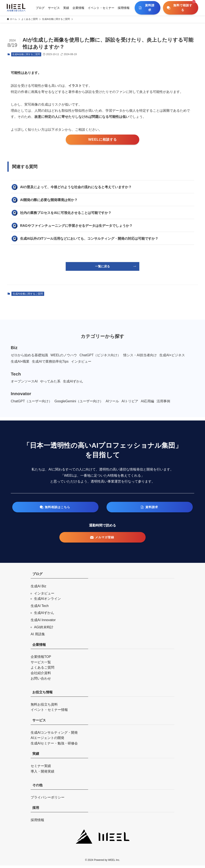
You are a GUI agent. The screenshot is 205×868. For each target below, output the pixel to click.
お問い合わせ (41, 681)
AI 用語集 (38, 637)
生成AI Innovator (43, 622)
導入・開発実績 (42, 774)
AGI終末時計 (44, 629)
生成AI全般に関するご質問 (26, 54)
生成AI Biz (38, 589)
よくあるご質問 (42, 670)
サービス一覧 (41, 665)
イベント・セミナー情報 (49, 712)
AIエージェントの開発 (47, 740)
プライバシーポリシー (48, 800)
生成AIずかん (44, 615)
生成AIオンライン (47, 601)
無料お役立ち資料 (44, 707)
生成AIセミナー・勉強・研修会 (54, 746)
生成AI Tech (40, 608)
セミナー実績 (41, 768)
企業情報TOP (41, 659)
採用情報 (37, 822)
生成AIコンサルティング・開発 (54, 735)
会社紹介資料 (41, 675)
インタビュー (44, 596)
